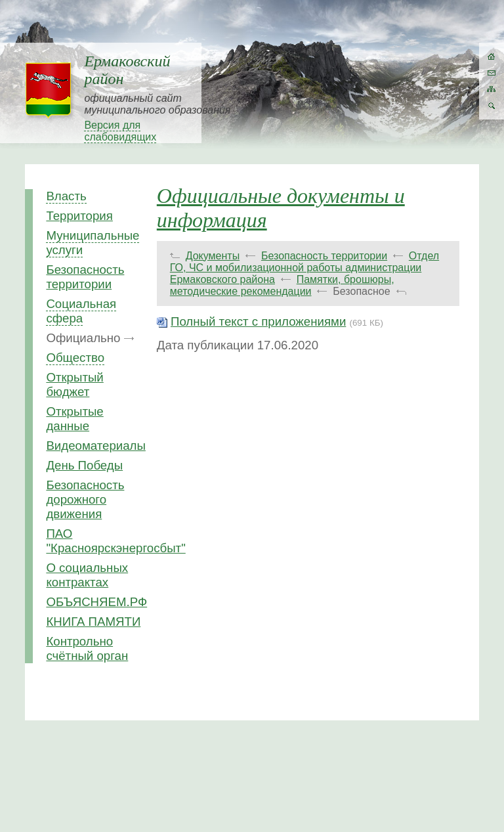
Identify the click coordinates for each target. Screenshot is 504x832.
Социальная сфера (81, 311)
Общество (75, 358)
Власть (66, 196)
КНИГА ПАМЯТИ (93, 622)
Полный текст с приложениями (258, 321)
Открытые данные (74, 419)
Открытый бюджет (74, 384)
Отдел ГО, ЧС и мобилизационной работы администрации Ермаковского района (304, 268)
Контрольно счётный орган (87, 648)
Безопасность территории (85, 277)
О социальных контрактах (87, 575)
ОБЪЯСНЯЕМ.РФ (96, 602)
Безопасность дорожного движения (85, 499)
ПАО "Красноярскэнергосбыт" (115, 541)
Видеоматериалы (95, 446)
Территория (79, 216)
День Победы (84, 465)
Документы (213, 256)
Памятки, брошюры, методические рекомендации (282, 285)
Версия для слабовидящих (120, 131)
